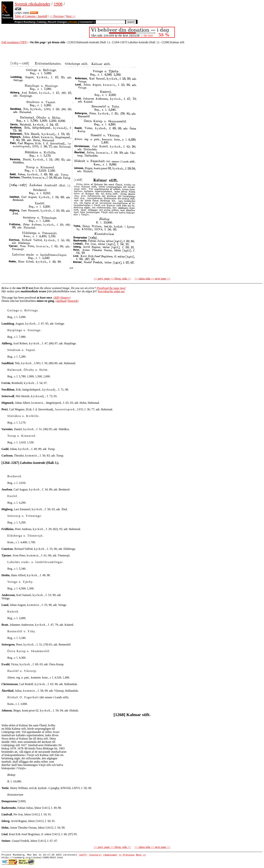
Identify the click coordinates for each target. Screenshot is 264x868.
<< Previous (57, 16)
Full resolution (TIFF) (14, 42)
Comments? (87, 22)
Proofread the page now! (111, 288)
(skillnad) (61, 301)
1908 (58, 4)
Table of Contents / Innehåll (31, 16)
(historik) (73, 301)
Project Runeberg (25, 22)
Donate (73, 22)
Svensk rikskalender (32, 4)
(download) (110, 855)
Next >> (71, 16)
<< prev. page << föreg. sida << (112, 278)
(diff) (57, 298)
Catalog (42, 22)
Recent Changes (58, 22)
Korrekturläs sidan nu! (111, 291)
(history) (65, 298)
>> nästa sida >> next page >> (152, 278)
